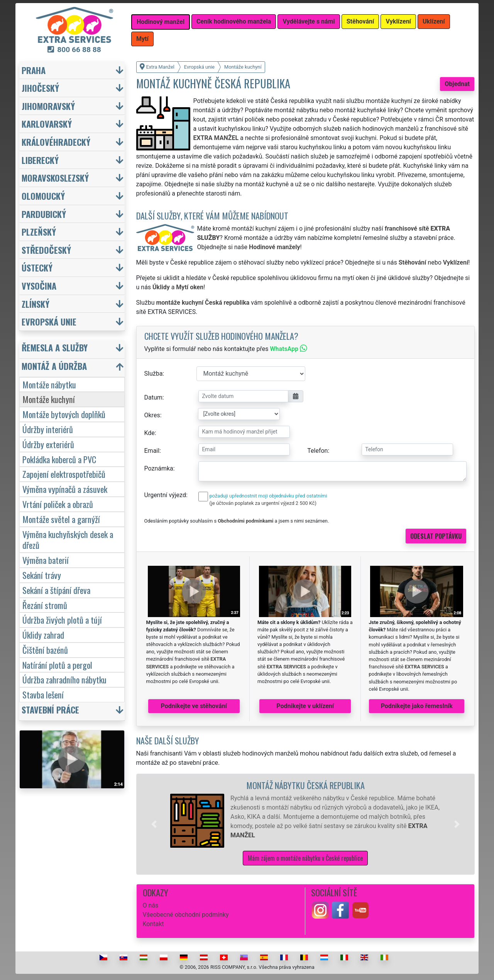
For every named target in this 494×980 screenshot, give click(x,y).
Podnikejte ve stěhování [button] (194, 706)
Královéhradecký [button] (56, 142)
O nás (151, 905)
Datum (153, 397)
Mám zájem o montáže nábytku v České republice (305, 858)
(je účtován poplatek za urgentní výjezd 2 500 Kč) (263, 503)
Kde (150, 433)
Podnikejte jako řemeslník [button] (417, 706)
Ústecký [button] (37, 267)
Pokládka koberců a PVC (59, 459)
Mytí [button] (142, 39)
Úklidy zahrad (43, 635)
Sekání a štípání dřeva (56, 590)
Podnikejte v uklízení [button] (305, 706)
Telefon (317, 451)
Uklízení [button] (434, 21)
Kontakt (153, 924)
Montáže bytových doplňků (64, 414)
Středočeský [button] (46, 250)
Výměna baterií (46, 560)
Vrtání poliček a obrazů (58, 504)
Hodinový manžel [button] (161, 22)
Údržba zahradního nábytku (64, 679)
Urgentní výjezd (165, 495)
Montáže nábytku (49, 384)
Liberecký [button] (40, 160)
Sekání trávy (42, 575)
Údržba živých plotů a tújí (62, 620)
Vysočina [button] (39, 286)
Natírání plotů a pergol (57, 665)
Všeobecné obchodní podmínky (186, 915)
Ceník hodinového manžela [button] (234, 21)
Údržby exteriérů (48, 444)
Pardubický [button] (44, 214)
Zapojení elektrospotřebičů (64, 474)
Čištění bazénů (45, 650)
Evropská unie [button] (49, 321)
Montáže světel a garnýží (61, 519)
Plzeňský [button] (39, 232)
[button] (154, 824)
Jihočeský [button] (40, 88)
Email (152, 451)
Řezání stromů (45, 605)
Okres (152, 415)
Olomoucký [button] (43, 196)
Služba (154, 374)
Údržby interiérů (48, 429)
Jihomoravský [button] (48, 106)
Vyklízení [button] (398, 21)
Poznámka (159, 468)
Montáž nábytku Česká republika (305, 785)
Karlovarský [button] (47, 124)
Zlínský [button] (36, 304)
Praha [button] (34, 70)
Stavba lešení (43, 694)
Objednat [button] (457, 84)
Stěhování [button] (360, 21)
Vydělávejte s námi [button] (309, 21)
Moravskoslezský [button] (55, 178)
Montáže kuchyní (49, 399)
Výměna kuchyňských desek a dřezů (68, 540)
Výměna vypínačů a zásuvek (65, 489)
